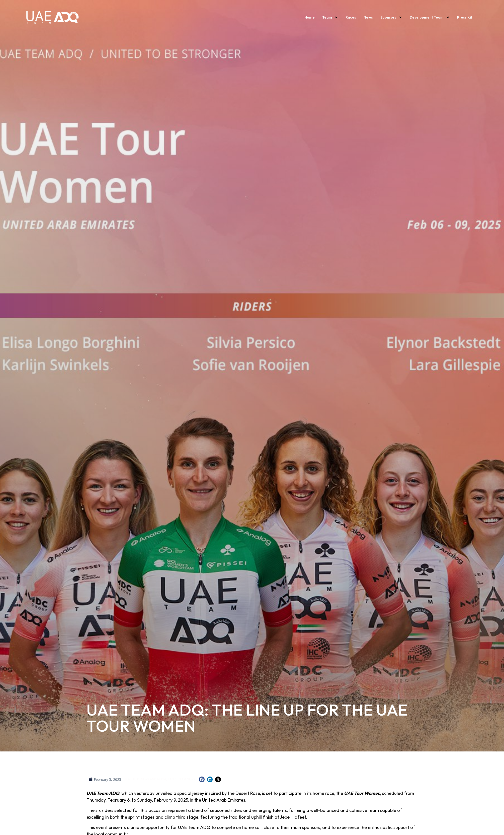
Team (330, 17)
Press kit (465, 17)
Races (351, 17)
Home (310, 17)
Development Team (430, 17)
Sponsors (391, 17)
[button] (202, 779)
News (368, 17)
